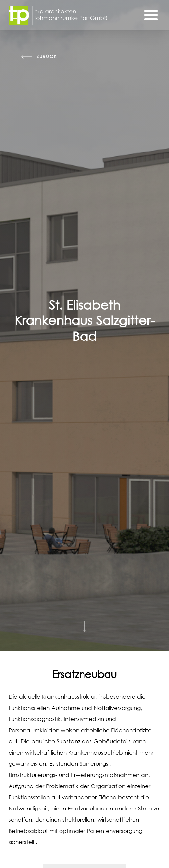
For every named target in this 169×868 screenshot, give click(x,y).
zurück (47, 56)
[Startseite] (58, 15)
